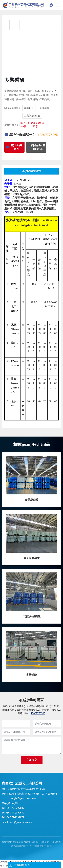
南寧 (50, 846)
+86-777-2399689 (15, 813)
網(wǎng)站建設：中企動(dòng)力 (29, 846)
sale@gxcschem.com (20, 822)
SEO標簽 (56, 842)
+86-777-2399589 (15, 808)
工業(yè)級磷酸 (32, 616)
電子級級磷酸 (32, 558)
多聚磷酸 (32, 675)
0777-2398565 (49, 794)
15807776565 (48, 135)
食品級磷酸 (32, 500)
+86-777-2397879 (15, 817)
